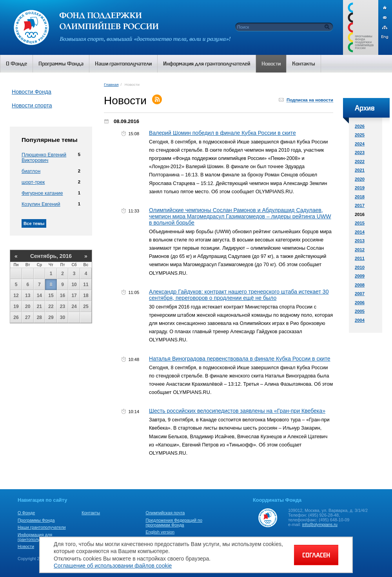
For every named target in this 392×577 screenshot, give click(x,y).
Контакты (91, 513)
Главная (111, 84)
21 (39, 307)
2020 (360, 179)
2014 (360, 232)
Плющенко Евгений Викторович (44, 158)
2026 (360, 126)
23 (63, 307)
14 (39, 296)
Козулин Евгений (41, 204)
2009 (360, 276)
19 (16, 307)
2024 (360, 144)
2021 (360, 170)
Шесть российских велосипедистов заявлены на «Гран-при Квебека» (237, 411)
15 (51, 296)
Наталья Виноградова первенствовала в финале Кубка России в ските (240, 359)
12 (16, 296)
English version (160, 532)
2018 (360, 197)
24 (74, 307)
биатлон (31, 171)
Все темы (34, 223)
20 (28, 307)
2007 (360, 294)
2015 (360, 223)
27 (28, 318)
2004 (360, 320)
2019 (360, 188)
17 (74, 296)
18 (86, 296)
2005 (360, 311)
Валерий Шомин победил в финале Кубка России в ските (222, 133)
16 (63, 296)
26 (16, 318)
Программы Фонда (36, 520)
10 (74, 285)
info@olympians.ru (320, 524)
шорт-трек (33, 182)
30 (63, 318)
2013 (360, 241)
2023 (360, 152)
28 (39, 318)
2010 (360, 267)
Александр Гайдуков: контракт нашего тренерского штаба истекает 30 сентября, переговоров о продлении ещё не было (239, 295)
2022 (360, 161)
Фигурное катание (42, 193)
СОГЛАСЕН (316, 555)
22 (51, 307)
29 (51, 318)
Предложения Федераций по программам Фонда (174, 523)
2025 (360, 135)
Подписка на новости (310, 100)
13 (28, 296)
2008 (360, 285)
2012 (360, 250)
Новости (26, 546)
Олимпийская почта (165, 513)
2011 (360, 258)
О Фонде (26, 513)
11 (86, 285)
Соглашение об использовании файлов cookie (113, 566)
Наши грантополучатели (42, 527)
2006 (360, 303)
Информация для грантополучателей (37, 537)
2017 (360, 205)
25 (86, 307)
